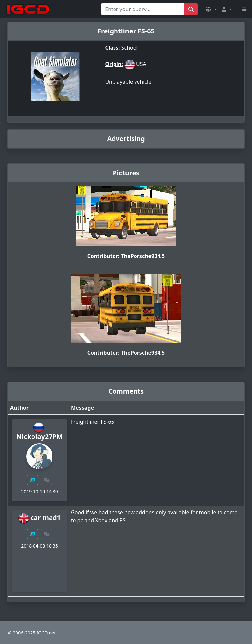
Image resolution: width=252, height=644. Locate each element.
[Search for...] (143, 9)
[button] (211, 9)
